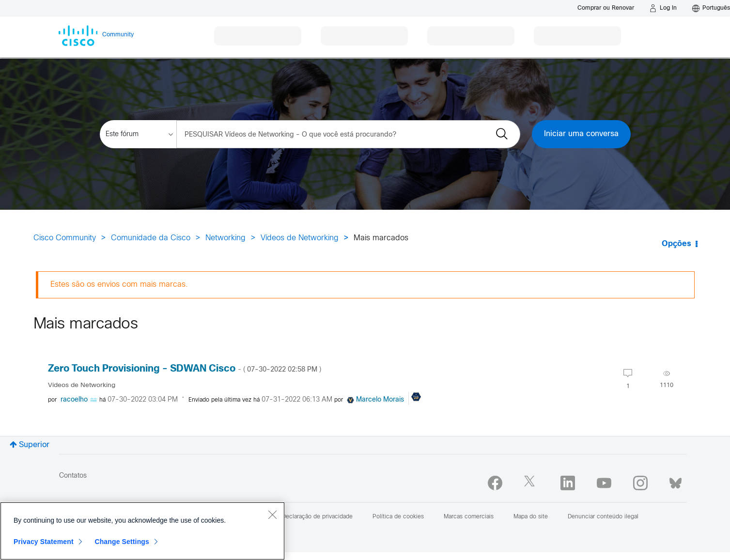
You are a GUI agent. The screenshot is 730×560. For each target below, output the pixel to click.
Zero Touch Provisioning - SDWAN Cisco (185, 369)
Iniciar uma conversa (581, 134)
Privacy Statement (44, 542)
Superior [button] (34, 445)
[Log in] (663, 8)
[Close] (272, 514)
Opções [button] (676, 244)
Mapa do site (531, 517)
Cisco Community (65, 238)
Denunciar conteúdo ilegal (603, 517)
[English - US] (711, 8)
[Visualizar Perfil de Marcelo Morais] (380, 400)
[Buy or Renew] (606, 8)
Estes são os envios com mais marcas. (119, 285)
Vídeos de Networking (300, 238)
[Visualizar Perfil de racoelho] (74, 400)
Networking (225, 238)
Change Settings (122, 542)
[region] (142, 531)
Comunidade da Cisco (151, 238)
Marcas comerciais (469, 517)
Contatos (73, 476)
